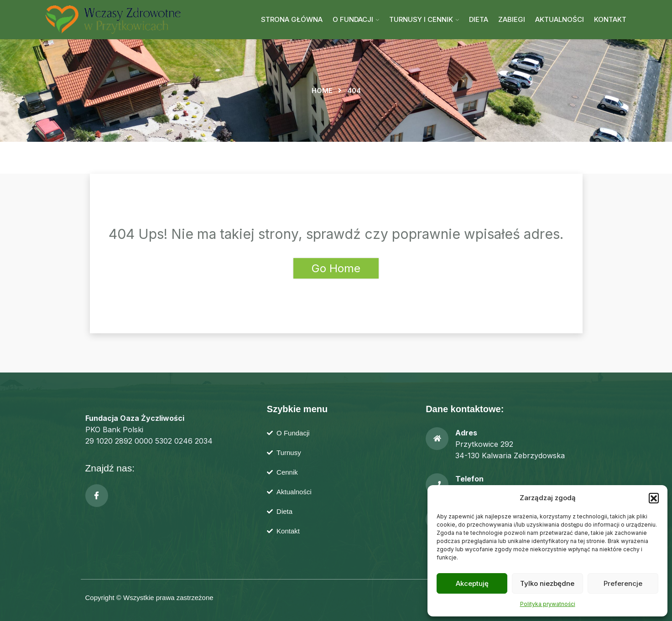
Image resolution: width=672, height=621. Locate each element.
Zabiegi (512, 19)
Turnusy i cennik (421, 19)
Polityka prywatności (548, 604)
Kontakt (610, 19)
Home (322, 91)
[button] (654, 498)
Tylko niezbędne (547, 583)
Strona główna (292, 19)
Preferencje (623, 583)
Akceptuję (472, 583)
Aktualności (560, 19)
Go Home (336, 268)
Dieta (479, 19)
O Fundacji (353, 19)
